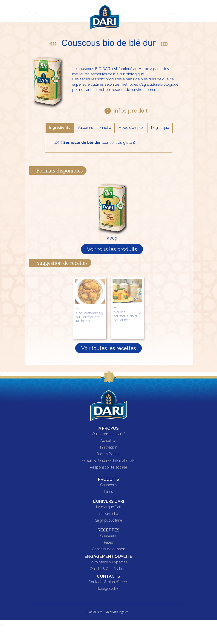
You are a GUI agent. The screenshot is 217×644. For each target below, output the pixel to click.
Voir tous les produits (112, 249)
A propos (109, 428)
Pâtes (108, 492)
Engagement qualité (108, 556)
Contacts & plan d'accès (108, 582)
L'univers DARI (109, 501)
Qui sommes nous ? (109, 434)
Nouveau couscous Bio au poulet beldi (126, 316)
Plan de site (94, 612)
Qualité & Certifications (108, 569)
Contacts (108, 576)
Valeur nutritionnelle (94, 128)
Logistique (160, 128)
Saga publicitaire (108, 520)
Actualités (108, 441)
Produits (108, 479)
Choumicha (108, 514)
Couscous (109, 485)
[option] (90, 308)
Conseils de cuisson (108, 549)
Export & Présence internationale (108, 461)
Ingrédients (60, 128)
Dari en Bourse (108, 454)
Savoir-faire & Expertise (109, 562)
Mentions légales (117, 612)
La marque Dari (109, 507)
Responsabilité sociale (108, 467)
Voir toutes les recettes (108, 348)
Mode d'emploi (131, 128)
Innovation (109, 447)
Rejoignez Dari (108, 589)
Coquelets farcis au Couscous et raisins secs (88, 317)
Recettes (108, 530)
